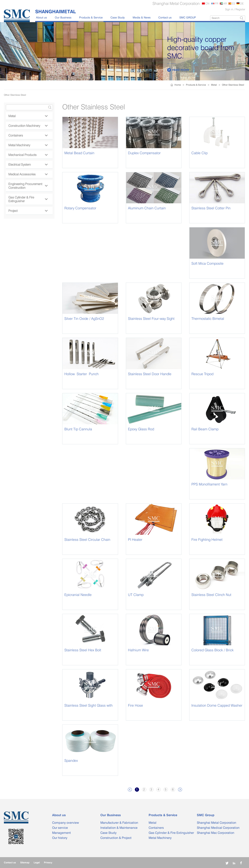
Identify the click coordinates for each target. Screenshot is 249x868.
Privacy (48, 862)
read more (178, 70)
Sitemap (25, 862)
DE (242, 3)
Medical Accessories (28, 174)
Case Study (118, 17)
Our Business (63, 17)
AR (225, 3)
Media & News (142, 17)
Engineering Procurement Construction (28, 186)
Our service (60, 828)
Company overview (66, 823)
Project (28, 211)
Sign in (229, 9)
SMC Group (206, 815)
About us (41, 17)
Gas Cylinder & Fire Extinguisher (28, 199)
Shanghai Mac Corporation (216, 833)
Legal (37, 862)
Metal (214, 85)
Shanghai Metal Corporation (217, 823)
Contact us (165, 17)
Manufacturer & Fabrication (119, 823)
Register (240, 9)
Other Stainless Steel (233, 85)
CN (207, 3)
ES (233, 3)
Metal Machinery (28, 145)
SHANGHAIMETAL (56, 11)
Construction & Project (116, 838)
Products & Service (91, 17)
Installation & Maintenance (119, 828)
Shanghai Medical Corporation (218, 828)
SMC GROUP (188, 17)
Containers (28, 135)
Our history (60, 838)
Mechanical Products (28, 155)
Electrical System (28, 165)
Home (178, 85)
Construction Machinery (28, 126)
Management (61, 833)
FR (217, 3)
